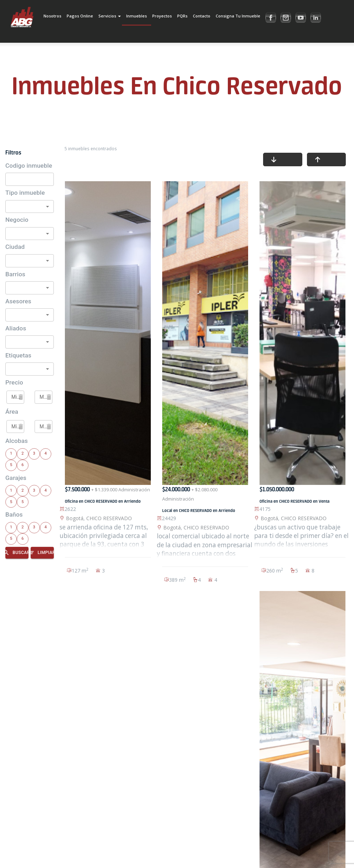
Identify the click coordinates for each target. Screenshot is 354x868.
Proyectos (162, 16)
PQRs (182, 16)
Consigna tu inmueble (238, 16)
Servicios (110, 16)
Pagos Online (80, 16)
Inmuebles (137, 16)
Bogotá (75, 518)
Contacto (202, 16)
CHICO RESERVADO (109, 518)
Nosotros (52, 16)
